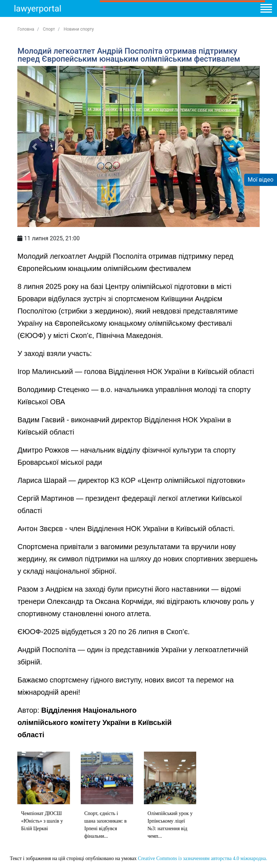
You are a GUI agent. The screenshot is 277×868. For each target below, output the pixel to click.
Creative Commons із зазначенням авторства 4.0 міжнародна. (202, 858)
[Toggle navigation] (266, 9)
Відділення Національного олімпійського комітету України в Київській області (94, 722)
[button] (36, 146)
